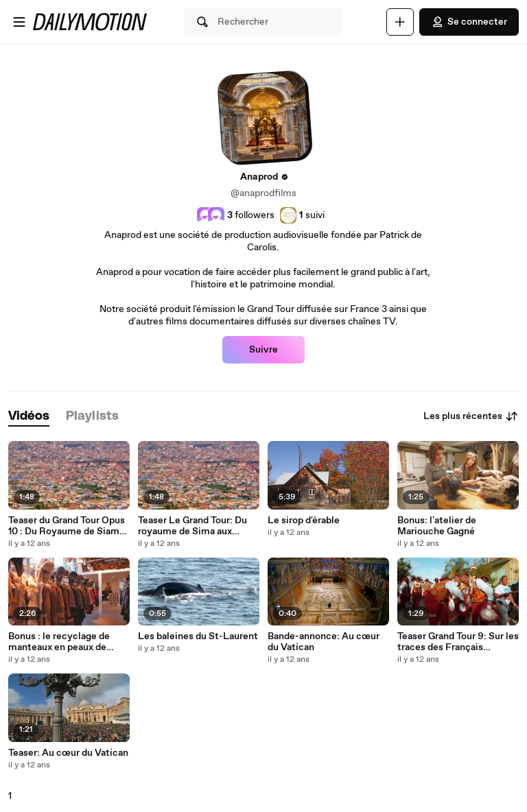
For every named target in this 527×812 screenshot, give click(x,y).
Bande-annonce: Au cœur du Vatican (324, 642)
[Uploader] (400, 22)
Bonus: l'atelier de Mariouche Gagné (437, 526)
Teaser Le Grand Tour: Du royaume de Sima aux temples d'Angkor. (192, 526)
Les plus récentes (471, 416)
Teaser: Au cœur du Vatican (68, 753)
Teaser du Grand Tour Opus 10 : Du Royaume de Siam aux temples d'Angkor (67, 526)
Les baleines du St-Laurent (198, 636)
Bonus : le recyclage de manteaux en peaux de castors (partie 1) (59, 642)
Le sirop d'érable (304, 521)
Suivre (263, 350)
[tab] (29, 417)
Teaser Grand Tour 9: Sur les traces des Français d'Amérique (458, 642)
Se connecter (469, 22)
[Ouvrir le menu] (19, 22)
